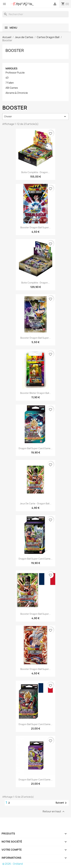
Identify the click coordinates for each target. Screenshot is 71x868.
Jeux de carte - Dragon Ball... (36, 503)
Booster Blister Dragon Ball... (36, 393)
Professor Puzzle (15, 73)
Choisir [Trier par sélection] (35, 117)
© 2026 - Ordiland (13, 864)
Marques (11, 69)
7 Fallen (10, 83)
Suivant (62, 803)
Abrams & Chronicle (17, 93)
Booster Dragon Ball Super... (35, 227)
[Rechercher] (35, 14)
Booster (15, 50)
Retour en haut (54, 811)
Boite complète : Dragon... (35, 172)
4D (7, 78)
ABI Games (12, 88)
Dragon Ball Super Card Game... (35, 448)
